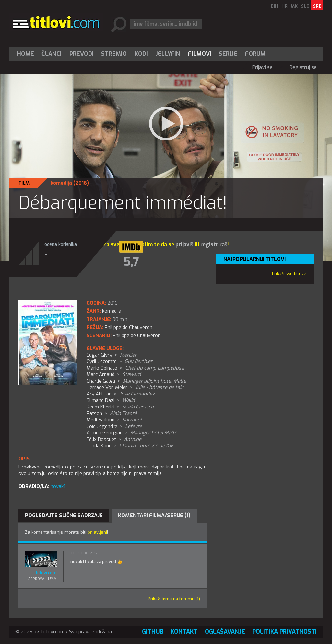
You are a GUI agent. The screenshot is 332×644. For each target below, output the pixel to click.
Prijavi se (262, 67)
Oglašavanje (225, 632)
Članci (52, 54)
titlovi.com (46, 573)
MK (294, 6)
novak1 (58, 486)
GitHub (153, 632)
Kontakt (184, 632)
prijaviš (184, 244)
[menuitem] (27, 54)
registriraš (214, 244)
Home (25, 54)
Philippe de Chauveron (137, 335)
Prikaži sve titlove (289, 274)
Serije (228, 54)
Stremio (114, 54)
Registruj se (303, 67)
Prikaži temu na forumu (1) (174, 599)
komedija (61, 183)
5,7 (131, 262)
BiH (274, 6)
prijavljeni (97, 532)
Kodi (141, 54)
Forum (255, 54)
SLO (305, 6)
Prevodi (82, 54)
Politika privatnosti (285, 632)
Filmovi (200, 54)
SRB (317, 6)
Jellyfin (168, 54)
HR (285, 6)
